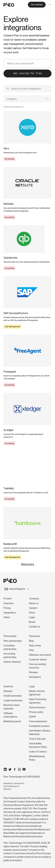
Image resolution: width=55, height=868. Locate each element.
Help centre (35, 646)
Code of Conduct (38, 752)
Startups (8, 691)
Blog (31, 641)
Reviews (33, 672)
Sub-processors (37, 707)
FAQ (31, 650)
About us (34, 603)
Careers (33, 608)
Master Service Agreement (37, 693)
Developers (35, 677)
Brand (32, 622)
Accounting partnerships (10, 655)
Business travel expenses (12, 707)
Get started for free (27, 73)
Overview (8, 603)
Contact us (35, 627)
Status (7, 617)
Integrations (10, 613)
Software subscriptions (10, 715)
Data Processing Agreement (38, 701)
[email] (27, 63)
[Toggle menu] (50, 5)
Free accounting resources (37, 666)
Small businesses (13, 696)
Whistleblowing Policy (37, 758)
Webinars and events (40, 655)
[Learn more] (27, 136)
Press (32, 613)
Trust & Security (37, 739)
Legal (32, 617)
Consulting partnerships (10, 647)
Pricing (7, 608)
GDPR (32, 717)
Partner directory (12, 662)
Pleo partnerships (13, 641)
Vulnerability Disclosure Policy (38, 745)
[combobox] (27, 99)
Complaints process (39, 726)
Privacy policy (36, 712)
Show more (27, 564)
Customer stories (38, 660)
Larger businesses (13, 700)
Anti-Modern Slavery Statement (40, 732)
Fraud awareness (38, 721)
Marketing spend (12, 721)
